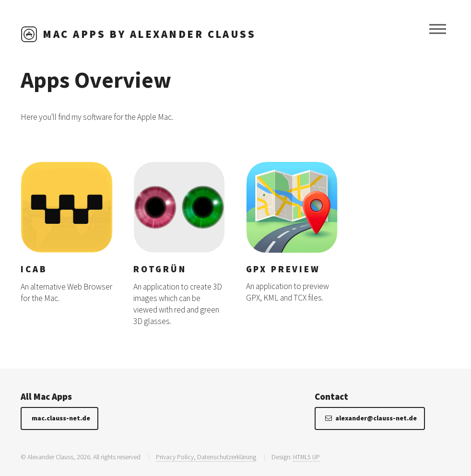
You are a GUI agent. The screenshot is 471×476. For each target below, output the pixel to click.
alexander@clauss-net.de (376, 418)
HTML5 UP (306, 457)
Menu (438, 29)
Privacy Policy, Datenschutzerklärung (206, 457)
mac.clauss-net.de (61, 418)
